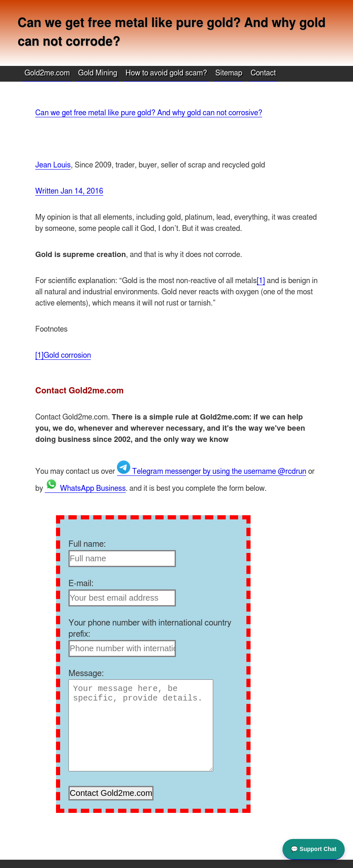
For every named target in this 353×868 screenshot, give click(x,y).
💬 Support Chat (314, 849)
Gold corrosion (67, 356)
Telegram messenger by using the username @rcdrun (212, 472)
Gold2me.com (47, 73)
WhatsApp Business (85, 489)
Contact (263, 73)
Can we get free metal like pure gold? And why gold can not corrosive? (149, 113)
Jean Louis (53, 165)
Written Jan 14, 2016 (69, 192)
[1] (261, 281)
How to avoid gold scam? (166, 73)
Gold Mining (97, 73)
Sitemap (229, 73)
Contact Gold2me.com (79, 391)
